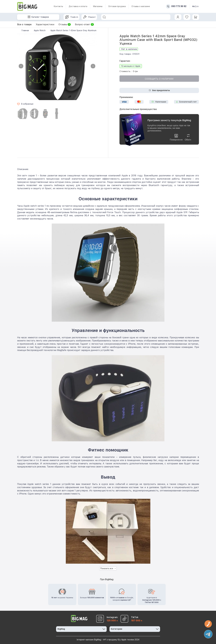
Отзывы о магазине (141, 6)
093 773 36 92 (179, 6)
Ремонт (89, 17)
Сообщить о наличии (159, 79)
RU (194, 6)
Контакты (58, 6)
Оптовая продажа (117, 6)
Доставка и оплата (78, 6)
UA (197, 6)
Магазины (98, 6)
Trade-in (72, 17)
